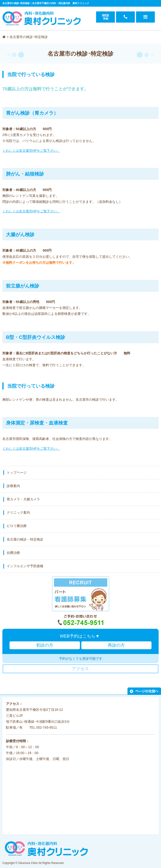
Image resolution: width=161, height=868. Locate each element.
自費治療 (13, 553)
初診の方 (45, 645)
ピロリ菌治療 (17, 526)
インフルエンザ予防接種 (25, 566)
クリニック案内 (18, 512)
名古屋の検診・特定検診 (25, 539)
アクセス (80, 669)
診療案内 (13, 486)
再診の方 (116, 645)
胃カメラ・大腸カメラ (23, 499)
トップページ (17, 473)
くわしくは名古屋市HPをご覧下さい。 (31, 151)
